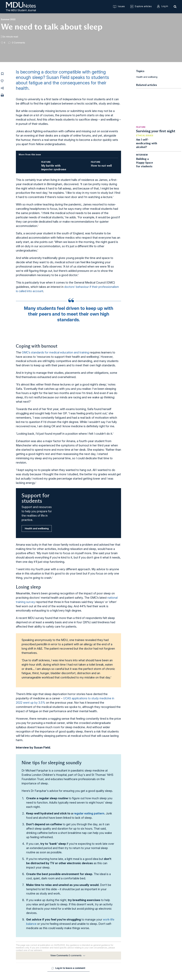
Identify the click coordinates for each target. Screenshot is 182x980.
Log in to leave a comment (70, 968)
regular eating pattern (89, 813)
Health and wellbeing (37, 528)
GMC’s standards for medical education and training (55, 352)
